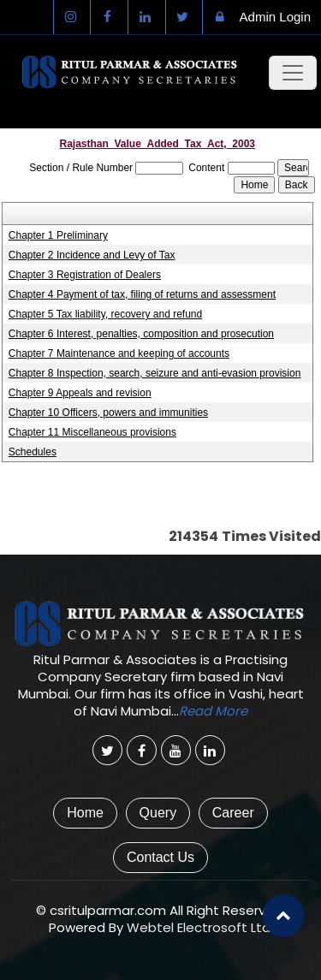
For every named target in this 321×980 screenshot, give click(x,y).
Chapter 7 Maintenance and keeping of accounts (119, 353)
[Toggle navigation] (293, 73)
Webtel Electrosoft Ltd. (200, 927)
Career (233, 813)
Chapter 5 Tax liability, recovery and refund (105, 314)
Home (85, 813)
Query (158, 813)
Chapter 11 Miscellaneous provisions (92, 432)
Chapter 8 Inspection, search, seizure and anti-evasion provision (155, 373)
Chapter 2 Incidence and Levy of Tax (92, 255)
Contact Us (160, 857)
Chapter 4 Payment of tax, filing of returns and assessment (142, 294)
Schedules (33, 452)
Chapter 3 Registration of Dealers (85, 275)
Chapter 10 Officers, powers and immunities (108, 413)
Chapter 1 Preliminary (58, 235)
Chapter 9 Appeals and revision (80, 393)
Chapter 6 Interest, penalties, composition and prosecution (141, 334)
